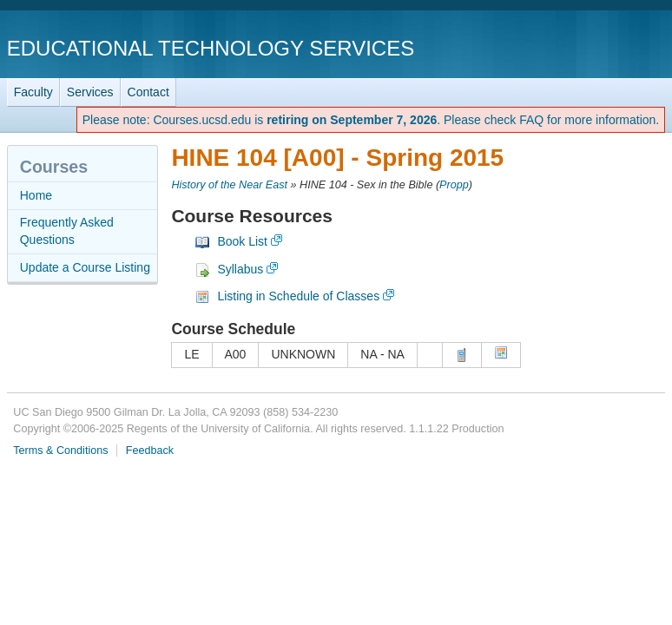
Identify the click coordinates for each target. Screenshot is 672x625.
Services (90, 92)
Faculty (33, 92)
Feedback (150, 451)
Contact (148, 92)
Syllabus (240, 269)
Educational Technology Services (211, 48)
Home (36, 195)
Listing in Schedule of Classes (298, 296)
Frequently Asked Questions (67, 231)
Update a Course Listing (85, 267)
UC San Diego (566, 47)
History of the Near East (229, 185)
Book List (242, 241)
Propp (454, 185)
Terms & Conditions (60, 451)
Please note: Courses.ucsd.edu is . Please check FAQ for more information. (371, 120)
